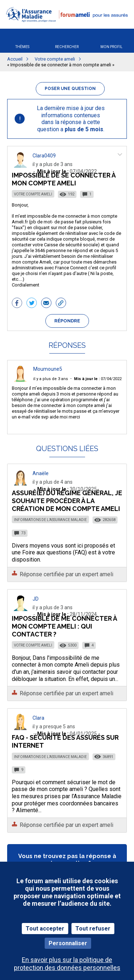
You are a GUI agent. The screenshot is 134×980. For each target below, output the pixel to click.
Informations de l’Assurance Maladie (50, 520)
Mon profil (111, 47)
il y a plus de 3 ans (51, 379)
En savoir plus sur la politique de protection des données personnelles (67, 964)
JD (36, 599)
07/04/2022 (98, 379)
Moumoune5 (48, 369)
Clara (38, 718)
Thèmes (22, 47)
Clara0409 (44, 156)
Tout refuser (93, 929)
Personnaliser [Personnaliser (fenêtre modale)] (68, 943)
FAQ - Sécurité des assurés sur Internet (65, 741)
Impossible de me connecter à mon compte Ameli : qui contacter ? (64, 626)
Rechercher (67, 47)
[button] (67, 26)
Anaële (41, 473)
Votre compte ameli (33, 194)
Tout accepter (45, 929)
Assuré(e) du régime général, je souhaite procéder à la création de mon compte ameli (67, 501)
